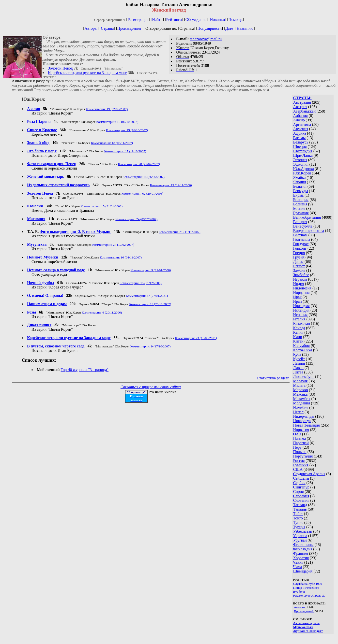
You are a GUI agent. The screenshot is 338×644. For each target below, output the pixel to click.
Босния (299, 208)
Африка (300, 133)
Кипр (298, 337)
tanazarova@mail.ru (206, 39)
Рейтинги (174, 20)
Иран (298, 301)
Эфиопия (301, 164)
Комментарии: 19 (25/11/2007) (150, 304)
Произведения (129, 28)
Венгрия (300, 222)
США (298, 469)
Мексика (300, 394)
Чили (298, 567)
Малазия (300, 381)
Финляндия (303, 549)
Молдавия (302, 403)
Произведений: (304, 611)
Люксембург (304, 377)
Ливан (298, 368)
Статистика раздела (273, 378)
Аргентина (302, 124)
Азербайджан (305, 111)
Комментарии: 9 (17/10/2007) (150, 346)
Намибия (301, 408)
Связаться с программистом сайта (151, 387)
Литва (298, 372)
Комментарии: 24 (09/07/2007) (136, 219)
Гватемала (302, 239)
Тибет (298, 514)
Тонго (298, 518)
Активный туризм (307, 623)
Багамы (300, 138)
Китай (298, 341)
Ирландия (301, 306)
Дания (299, 262)
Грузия (299, 257)
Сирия (299, 492)
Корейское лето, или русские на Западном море (87, 73)
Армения (301, 129)
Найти (157, 20)
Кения (298, 332)
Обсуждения (196, 20)
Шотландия (303, 151)
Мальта (299, 385)
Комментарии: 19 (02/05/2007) (107, 109)
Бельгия (300, 186)
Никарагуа (302, 421)
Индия (299, 284)
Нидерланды (304, 416)
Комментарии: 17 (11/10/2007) (125, 151)
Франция (301, 553)
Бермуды (301, 191)
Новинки (218, 20)
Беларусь (301, 142)
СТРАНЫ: (302, 98)
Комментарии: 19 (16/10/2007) (127, 130)
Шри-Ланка (303, 155)
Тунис (298, 522)
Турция (299, 527)
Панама (300, 438)
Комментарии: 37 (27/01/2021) (147, 296)
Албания (300, 116)
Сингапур (301, 487)
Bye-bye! (299, 592)
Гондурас (301, 244)
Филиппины (303, 545)
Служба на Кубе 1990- (308, 584)
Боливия (300, 204)
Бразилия (301, 213)
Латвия (299, 363)
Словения (301, 500)
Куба (297, 354)
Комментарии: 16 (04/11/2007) (121, 257)
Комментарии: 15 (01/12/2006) (141, 283)
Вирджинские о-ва (309, 231)
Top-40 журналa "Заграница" (85, 370)
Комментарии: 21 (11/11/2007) (180, 232)
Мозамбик (302, 399)
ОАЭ (297, 434)
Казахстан (302, 323)
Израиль (300, 279)
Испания (300, 315)
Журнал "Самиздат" (308, 631)
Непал (298, 412)
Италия (299, 319)
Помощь (236, 20)
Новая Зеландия (307, 425)
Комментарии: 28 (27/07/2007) (139, 164)
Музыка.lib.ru (303, 627)
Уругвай (300, 540)
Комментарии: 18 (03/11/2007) (112, 143)
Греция (299, 253)
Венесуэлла (303, 226)
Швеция (300, 147)
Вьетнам (300, 235)
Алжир (300, 120)
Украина (300, 536)
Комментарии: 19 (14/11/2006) (171, 185)
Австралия (302, 102)
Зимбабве (301, 275)
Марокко (301, 390)
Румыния (301, 465)
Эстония (300, 160)
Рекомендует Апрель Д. (309, 595)
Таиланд (300, 505)
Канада (299, 328)
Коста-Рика (303, 350)
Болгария (301, 200)
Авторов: (300, 607)
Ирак (297, 297)
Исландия (301, 310)
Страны (107, 28)
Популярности (210, 28)
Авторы (91, 28)
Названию (245, 28)
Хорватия (301, 558)
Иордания (301, 293)
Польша (300, 452)
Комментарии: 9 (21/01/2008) (151, 270)
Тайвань (300, 509)
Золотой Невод (60, 68)
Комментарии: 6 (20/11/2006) (102, 312)
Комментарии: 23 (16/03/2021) (196, 338)
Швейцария (303, 571)
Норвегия (301, 430)
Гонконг (300, 248)
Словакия (301, 496)
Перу (297, 447)
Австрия (300, 107)
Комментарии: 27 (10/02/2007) (113, 245)
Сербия (299, 483)
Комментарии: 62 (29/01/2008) (143, 193)
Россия (299, 461)
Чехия (298, 562)
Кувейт (299, 359)
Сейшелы (301, 478)
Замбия (299, 270)
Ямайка (300, 178)
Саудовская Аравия (309, 474)
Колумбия (302, 346)
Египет (299, 266)
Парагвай (301, 443)
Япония (300, 182)
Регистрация (138, 20)
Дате (229, 28)
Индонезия (302, 288)
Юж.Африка (304, 169)
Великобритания (307, 217)
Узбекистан (303, 531)
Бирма (299, 195)
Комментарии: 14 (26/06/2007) (144, 177)
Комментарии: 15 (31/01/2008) (101, 206)
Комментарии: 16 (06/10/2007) (117, 122)
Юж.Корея (302, 173)
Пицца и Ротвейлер (306, 588)
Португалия (303, 456)
